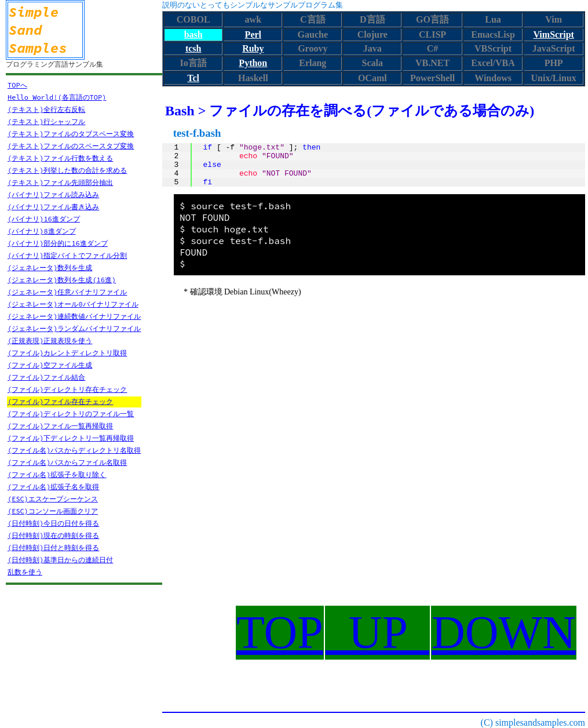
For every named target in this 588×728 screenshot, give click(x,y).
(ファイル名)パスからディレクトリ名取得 (74, 450)
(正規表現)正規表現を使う (50, 341)
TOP (280, 632)
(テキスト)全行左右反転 (46, 109)
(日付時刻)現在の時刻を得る (53, 535)
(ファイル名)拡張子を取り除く (57, 474)
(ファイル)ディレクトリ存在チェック (67, 389)
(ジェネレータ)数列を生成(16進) (62, 280)
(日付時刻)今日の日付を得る (53, 523)
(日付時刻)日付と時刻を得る (53, 547)
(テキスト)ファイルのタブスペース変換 (71, 134)
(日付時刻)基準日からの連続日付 (60, 560)
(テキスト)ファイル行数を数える (60, 158)
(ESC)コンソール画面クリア (53, 511)
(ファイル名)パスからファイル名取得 (67, 462)
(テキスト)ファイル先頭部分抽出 (60, 182)
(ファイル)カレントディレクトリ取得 (67, 353)
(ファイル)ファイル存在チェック (60, 401)
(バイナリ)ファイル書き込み (53, 207)
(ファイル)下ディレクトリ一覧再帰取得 (71, 438)
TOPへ (17, 85)
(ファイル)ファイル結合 (46, 377)
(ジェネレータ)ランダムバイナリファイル (74, 328)
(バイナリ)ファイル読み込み (53, 194)
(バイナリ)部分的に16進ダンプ (58, 243)
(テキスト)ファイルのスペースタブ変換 (71, 146)
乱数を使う (25, 572)
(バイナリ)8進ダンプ (42, 231)
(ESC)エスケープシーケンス (53, 499)
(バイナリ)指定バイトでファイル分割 (67, 255)
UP (377, 632)
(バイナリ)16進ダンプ (44, 219)
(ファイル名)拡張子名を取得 (53, 487)
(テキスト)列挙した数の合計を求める (67, 170)
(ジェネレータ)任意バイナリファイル (67, 292)
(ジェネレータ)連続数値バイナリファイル (74, 316)
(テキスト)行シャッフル (46, 121)
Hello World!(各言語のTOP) (57, 97)
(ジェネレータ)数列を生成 (50, 267)
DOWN (504, 632)
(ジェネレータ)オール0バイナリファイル (73, 304)
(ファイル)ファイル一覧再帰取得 (60, 426)
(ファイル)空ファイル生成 (50, 365)
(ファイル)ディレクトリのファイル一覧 (71, 414)
